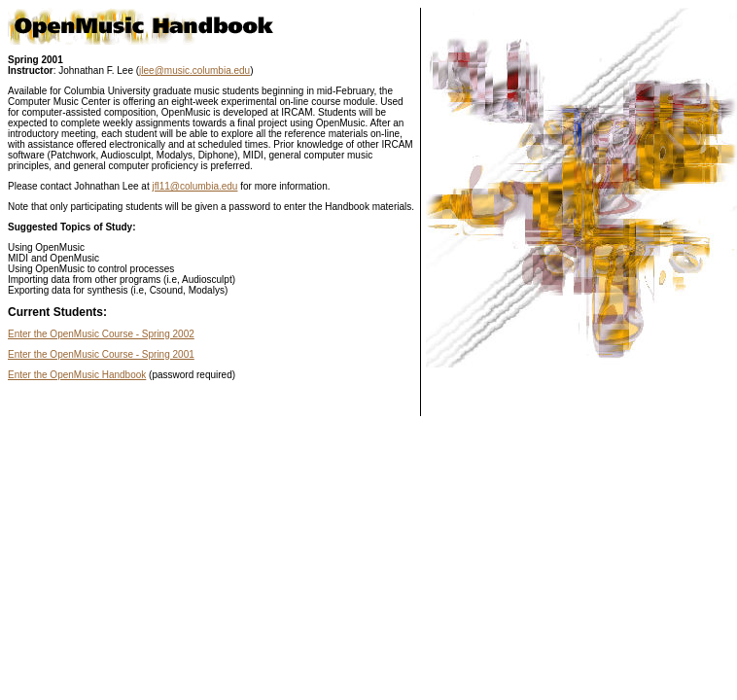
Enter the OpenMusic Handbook (77, 375)
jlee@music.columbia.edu (194, 70)
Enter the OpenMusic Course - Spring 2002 (101, 334)
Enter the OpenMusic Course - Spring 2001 (101, 354)
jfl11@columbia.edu (194, 186)
